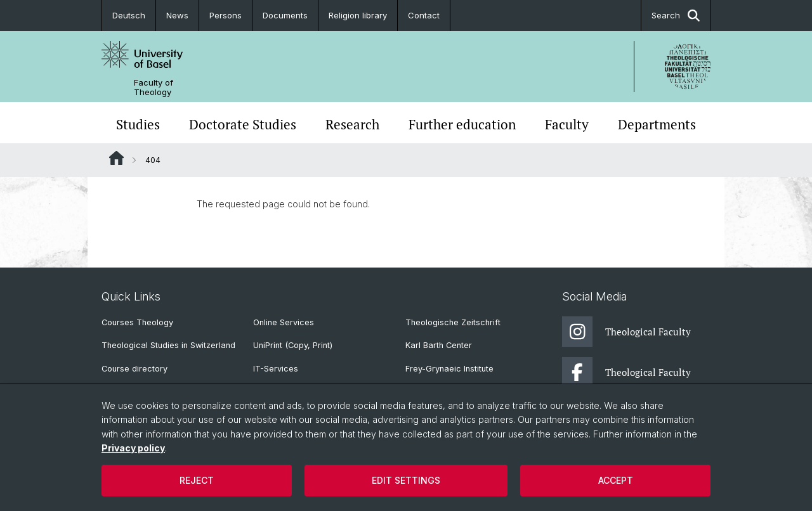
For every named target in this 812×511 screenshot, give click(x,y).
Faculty (567, 124)
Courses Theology (137, 322)
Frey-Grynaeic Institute (449, 369)
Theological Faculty (626, 332)
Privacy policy (133, 448)
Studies (138, 124)
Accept (616, 480)
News (177, 15)
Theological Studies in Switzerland (168, 345)
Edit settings (406, 480)
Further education (462, 124)
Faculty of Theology (154, 87)
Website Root (116, 158)
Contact (424, 15)
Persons (226, 15)
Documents (285, 15)
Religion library (358, 15)
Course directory (134, 369)
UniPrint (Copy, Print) (293, 345)
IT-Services (276, 369)
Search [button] (676, 16)
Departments (657, 124)
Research (352, 124)
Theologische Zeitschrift (453, 322)
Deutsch (129, 15)
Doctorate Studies (243, 124)
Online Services (284, 322)
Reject (197, 480)
